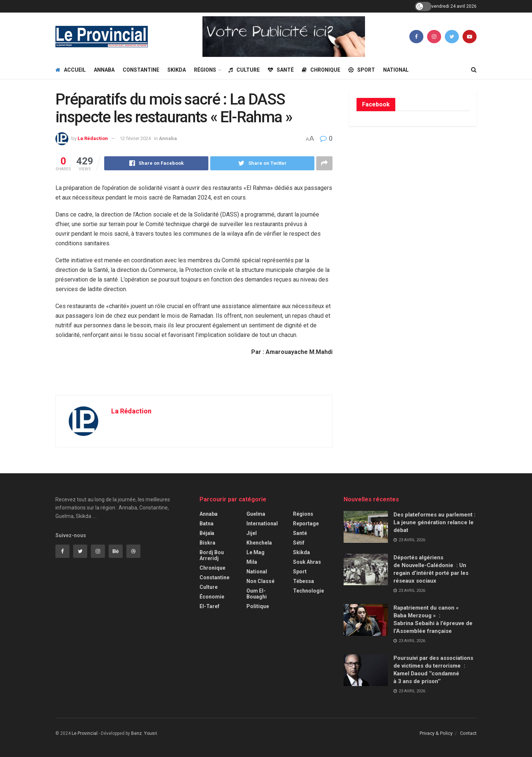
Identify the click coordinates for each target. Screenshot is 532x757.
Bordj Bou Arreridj (212, 555)
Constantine (141, 70)
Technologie (308, 591)
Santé (281, 70)
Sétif (299, 543)
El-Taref (209, 606)
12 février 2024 (135, 138)
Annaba (104, 70)
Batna (207, 524)
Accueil (71, 70)
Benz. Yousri (144, 733)
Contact (468, 733)
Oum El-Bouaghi (257, 594)
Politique (258, 606)
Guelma (256, 514)
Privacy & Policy (436, 733)
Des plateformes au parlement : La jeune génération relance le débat (434, 522)
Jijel (252, 533)
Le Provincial (85, 733)
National (396, 70)
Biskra (207, 543)
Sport (362, 70)
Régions (205, 70)
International (262, 524)
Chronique (321, 70)
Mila (252, 562)
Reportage (306, 524)
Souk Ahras (307, 562)
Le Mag (255, 552)
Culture (244, 70)
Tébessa (303, 581)
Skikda (177, 70)
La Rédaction (93, 138)
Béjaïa (207, 533)
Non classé (260, 581)
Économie (212, 597)
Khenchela (259, 543)
